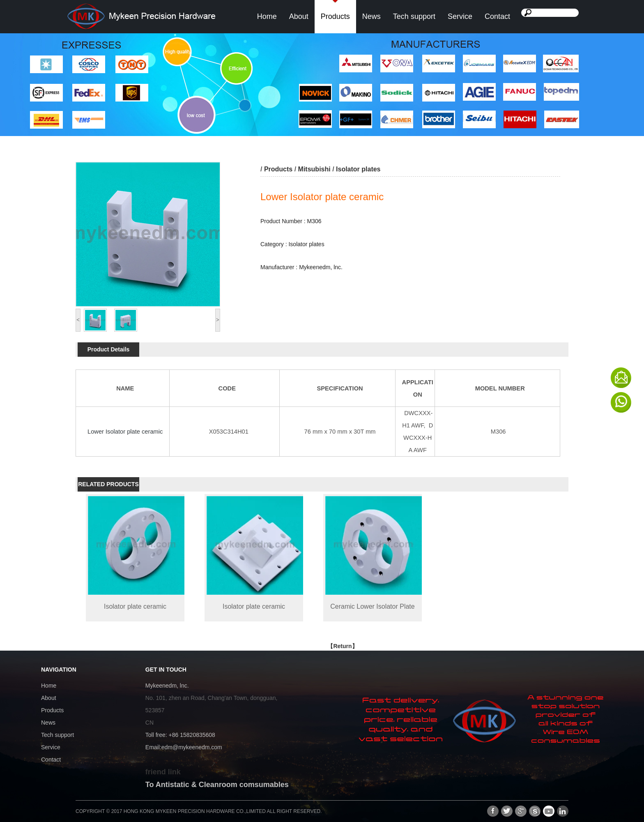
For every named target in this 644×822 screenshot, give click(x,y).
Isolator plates (359, 169)
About (299, 16)
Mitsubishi (314, 169)
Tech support (414, 16)
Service (460, 16)
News (371, 16)
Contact (497, 16)
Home (267, 16)
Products (335, 16)
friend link (163, 772)
